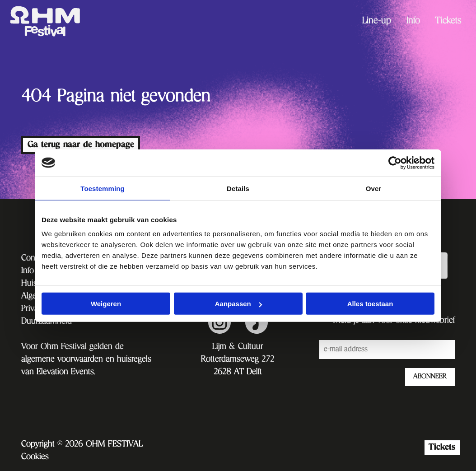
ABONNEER (430, 377)
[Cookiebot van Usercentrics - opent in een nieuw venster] (395, 163)
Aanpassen (238, 304)
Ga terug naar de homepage (81, 145)
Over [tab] (374, 188)
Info (413, 22)
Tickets (448, 22)
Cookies (35, 457)
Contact (34, 259)
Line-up (377, 22)
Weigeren (106, 304)
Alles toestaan (370, 304)
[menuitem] (377, 21)
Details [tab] (238, 188)
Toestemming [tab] (103, 188)
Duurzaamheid (47, 322)
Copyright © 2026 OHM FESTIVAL (82, 445)
